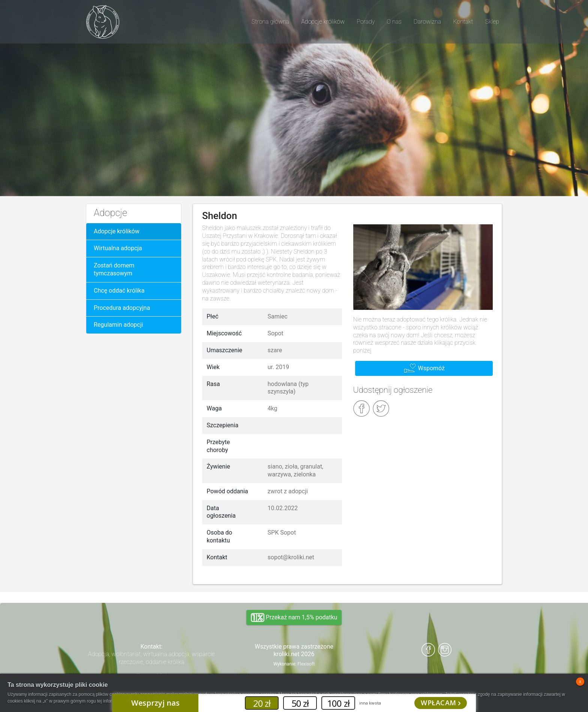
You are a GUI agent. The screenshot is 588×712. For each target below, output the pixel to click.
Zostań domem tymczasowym (114, 269)
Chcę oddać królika (119, 291)
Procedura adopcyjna (122, 308)
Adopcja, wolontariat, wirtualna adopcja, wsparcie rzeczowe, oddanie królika (151, 658)
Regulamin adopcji (118, 325)
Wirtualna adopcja (118, 248)
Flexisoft (306, 664)
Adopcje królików (117, 231)
